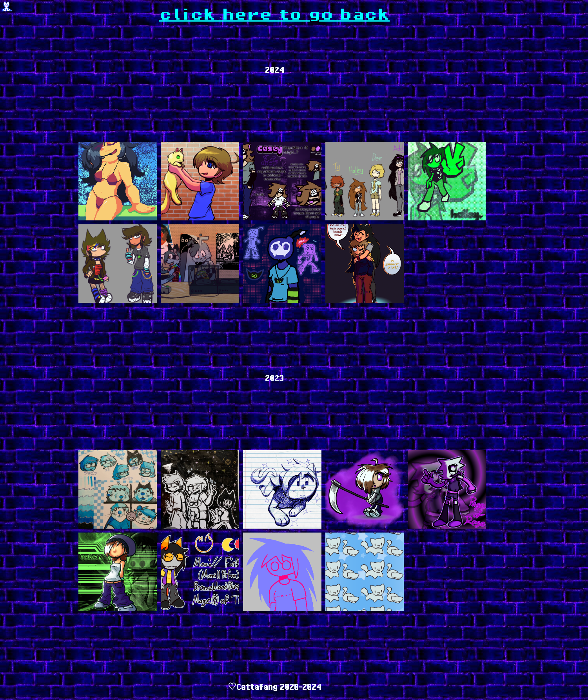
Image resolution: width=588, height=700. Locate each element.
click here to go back (274, 15)
